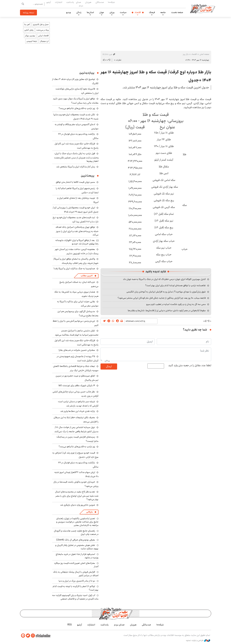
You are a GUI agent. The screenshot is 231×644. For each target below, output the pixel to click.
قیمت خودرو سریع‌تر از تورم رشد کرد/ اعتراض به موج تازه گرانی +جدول (75, 455)
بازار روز (186, 54)
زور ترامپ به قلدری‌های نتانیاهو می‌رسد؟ (77, 108)
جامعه (163, 12)
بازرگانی (89, 512)
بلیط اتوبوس (32, 41)
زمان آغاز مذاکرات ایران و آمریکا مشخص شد (76, 167)
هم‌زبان (88, 2)
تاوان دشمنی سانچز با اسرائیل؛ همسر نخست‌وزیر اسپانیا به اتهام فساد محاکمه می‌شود (77, 333)
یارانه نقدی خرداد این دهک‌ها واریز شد (78, 411)
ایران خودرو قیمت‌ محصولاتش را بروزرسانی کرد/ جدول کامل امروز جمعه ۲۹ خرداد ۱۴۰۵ (76, 210)
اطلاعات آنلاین (203, 8)
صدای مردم (79, 4)
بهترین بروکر (30, 36)
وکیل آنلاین (29, 30)
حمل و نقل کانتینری (41, 24)
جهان (102, 12)
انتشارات (59, 2)
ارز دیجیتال (44, 41)
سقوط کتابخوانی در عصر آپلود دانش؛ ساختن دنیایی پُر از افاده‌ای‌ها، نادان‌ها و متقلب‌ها (167, 310)
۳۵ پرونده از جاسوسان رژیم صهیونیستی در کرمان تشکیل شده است (78, 358)
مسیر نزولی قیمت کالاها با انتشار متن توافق (75, 182)
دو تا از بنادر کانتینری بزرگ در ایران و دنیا (77, 581)
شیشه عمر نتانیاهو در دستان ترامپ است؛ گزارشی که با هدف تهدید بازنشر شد (78, 404)
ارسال (109, 366)
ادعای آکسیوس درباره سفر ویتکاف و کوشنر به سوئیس (77, 126)
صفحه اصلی (204, 54)
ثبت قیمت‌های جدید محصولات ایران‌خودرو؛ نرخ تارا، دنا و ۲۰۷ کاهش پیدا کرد (76, 220)
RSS (70, 625)
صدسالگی (100, 2)
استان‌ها (90, 12)
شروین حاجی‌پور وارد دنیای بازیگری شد (78, 505)
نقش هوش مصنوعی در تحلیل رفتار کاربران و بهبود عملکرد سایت (77, 547)
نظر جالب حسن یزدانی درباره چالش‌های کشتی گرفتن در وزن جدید (76, 394)
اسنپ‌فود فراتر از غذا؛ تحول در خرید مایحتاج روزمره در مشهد (77, 556)
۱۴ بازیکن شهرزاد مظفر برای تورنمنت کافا (77, 385)
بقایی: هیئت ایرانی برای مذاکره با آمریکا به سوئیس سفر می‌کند (78, 304)
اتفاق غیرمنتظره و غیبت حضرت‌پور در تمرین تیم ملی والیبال (77, 378)
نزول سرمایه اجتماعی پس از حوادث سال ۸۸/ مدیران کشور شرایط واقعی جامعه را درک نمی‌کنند (76, 429)
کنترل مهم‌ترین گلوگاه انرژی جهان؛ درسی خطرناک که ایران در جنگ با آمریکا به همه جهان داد (164, 279)
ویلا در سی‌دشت (42, 30)
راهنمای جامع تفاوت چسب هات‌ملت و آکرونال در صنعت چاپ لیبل (76, 532)
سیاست (123, 12)
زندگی (79, 12)
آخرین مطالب (87, 276)
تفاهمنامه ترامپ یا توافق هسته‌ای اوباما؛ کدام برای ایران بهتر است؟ (175, 285)
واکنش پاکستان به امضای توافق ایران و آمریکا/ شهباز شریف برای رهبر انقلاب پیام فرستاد (76, 261)
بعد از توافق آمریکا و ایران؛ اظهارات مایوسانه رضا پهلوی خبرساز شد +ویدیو (77, 242)
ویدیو (68, 12)
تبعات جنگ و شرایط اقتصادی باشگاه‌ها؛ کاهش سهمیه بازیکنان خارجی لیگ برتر (76, 368)
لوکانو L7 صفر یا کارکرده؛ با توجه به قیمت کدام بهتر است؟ (76, 588)
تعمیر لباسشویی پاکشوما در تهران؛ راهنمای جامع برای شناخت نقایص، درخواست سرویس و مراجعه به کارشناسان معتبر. (77, 522)
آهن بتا (27, 24)
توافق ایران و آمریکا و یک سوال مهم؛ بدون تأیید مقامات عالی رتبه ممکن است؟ (76, 101)
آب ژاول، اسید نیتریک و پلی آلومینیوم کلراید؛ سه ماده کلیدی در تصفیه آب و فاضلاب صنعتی (75, 597)
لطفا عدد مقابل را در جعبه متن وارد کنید (190, 365)
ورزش (112, 12)
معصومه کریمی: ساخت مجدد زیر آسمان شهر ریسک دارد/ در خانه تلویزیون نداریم (77, 251)
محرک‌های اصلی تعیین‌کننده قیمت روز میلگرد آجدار (76, 565)
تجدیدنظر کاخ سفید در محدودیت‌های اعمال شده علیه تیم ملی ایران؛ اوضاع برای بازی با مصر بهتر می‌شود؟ (77, 496)
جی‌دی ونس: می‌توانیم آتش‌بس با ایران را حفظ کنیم (76, 323)
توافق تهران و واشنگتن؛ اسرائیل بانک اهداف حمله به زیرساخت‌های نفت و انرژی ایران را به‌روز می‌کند (77, 231)
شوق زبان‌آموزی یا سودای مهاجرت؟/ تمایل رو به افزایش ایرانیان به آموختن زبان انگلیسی (166, 292)
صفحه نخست (177, 12)
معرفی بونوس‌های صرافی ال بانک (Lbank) (76, 540)
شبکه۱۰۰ (111, 2)
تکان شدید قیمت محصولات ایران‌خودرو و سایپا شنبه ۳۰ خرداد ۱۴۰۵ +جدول (76, 117)
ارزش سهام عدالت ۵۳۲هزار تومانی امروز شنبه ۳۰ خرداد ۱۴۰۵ (76, 474)
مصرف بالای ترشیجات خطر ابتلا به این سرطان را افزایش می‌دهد (76, 420)
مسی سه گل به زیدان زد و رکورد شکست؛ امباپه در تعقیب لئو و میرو (176, 304)
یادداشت (70, 2)
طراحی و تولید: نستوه (198, 640)
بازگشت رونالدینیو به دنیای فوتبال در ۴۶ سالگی (78, 136)
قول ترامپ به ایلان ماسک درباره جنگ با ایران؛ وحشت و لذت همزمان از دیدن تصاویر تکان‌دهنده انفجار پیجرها (76, 157)
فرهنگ (152, 12)
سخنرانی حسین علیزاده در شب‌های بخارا (77, 350)
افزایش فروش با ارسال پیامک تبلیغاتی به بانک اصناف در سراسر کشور (76, 574)
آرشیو (49, 2)
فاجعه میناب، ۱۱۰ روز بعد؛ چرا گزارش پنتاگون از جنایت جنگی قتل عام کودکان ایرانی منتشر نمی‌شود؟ (162, 298)
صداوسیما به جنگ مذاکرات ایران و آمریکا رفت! (74, 269)
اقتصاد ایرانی (43, 36)
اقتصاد (138, 12)
